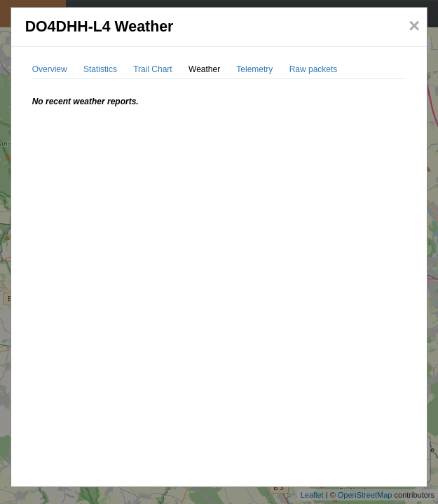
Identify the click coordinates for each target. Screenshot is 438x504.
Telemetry (254, 69)
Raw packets (314, 69)
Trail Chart (153, 69)
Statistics (100, 69)
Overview (50, 69)
